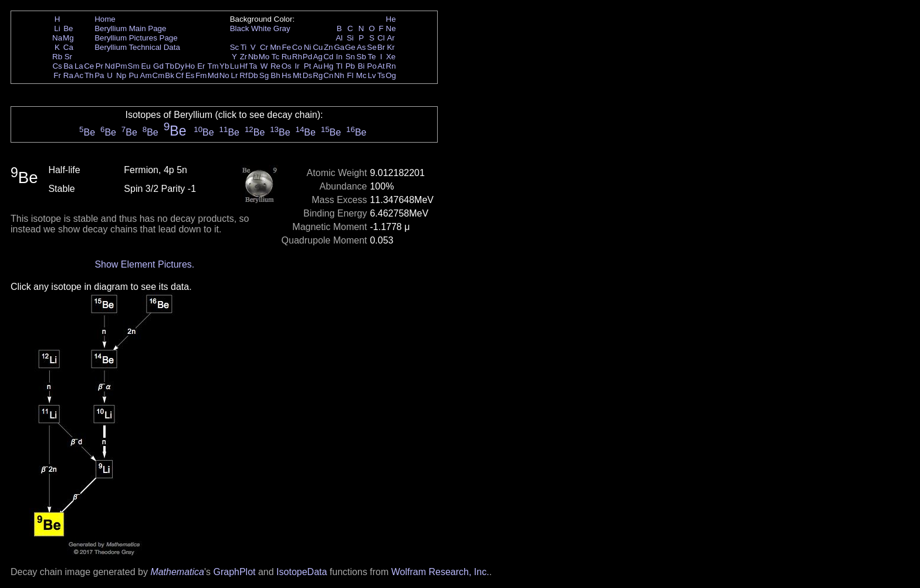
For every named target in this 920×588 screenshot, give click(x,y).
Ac (79, 75)
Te (372, 57)
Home (105, 19)
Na (57, 38)
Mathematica (177, 572)
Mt (297, 75)
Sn (350, 57)
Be (68, 28)
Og (391, 75)
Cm (159, 75)
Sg (264, 75)
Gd (158, 66)
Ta (253, 66)
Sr (68, 57)
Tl (339, 66)
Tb (170, 66)
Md (213, 75)
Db (253, 75)
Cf (179, 75)
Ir (297, 66)
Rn (391, 66)
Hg (328, 66)
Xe (391, 57)
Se (372, 47)
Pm (121, 66)
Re (275, 66)
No (224, 75)
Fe (286, 47)
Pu (133, 75)
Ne (391, 28)
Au (317, 66)
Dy (180, 66)
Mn (275, 47)
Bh (275, 75)
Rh (297, 57)
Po (372, 66)
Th (89, 75)
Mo (264, 57)
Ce (89, 66)
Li (57, 28)
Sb (361, 57)
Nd (110, 66)
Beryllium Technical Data (137, 47)
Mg (68, 38)
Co (297, 47)
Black (240, 28)
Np (121, 75)
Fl (350, 75)
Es (190, 75)
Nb (253, 57)
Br (381, 47)
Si (350, 38)
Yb (224, 66)
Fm (201, 75)
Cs (57, 66)
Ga (339, 47)
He (391, 19)
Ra (68, 75)
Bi (361, 66)
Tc (275, 57)
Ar (390, 38)
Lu (234, 66)
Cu (318, 47)
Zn (329, 47)
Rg (318, 75)
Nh (339, 75)
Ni (308, 47)
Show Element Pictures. (144, 264)
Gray (282, 28)
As (361, 47)
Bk (170, 75)
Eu (146, 66)
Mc (361, 75)
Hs (286, 75)
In (339, 57)
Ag (317, 57)
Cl (381, 38)
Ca (68, 47)
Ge (350, 47)
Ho (190, 66)
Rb (57, 57)
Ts (381, 75)
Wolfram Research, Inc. (440, 572)
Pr (99, 66)
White (261, 28)
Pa (99, 75)
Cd (328, 57)
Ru (287, 57)
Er (201, 66)
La (79, 66)
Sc (235, 47)
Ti (244, 47)
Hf (243, 66)
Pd (307, 57)
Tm (213, 66)
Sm (134, 66)
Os (287, 66)
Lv (372, 75)
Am (146, 75)
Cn (328, 75)
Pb (350, 66)
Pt (308, 66)
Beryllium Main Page (130, 28)
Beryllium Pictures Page (136, 38)
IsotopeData (302, 572)
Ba (68, 66)
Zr (244, 57)
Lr (235, 75)
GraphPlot (234, 572)
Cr (264, 47)
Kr (390, 47)
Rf (243, 75)
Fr (57, 75)
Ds (307, 75)
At (381, 66)
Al (339, 38)
